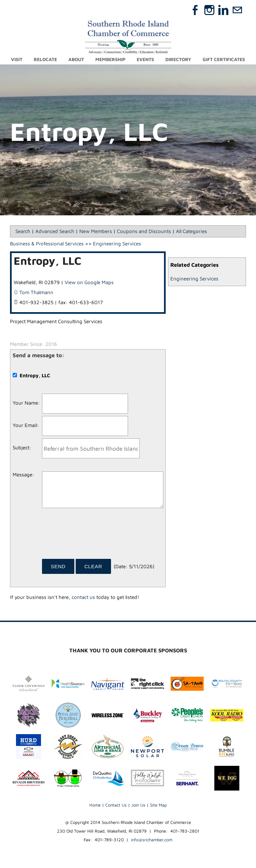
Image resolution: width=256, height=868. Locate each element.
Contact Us (116, 805)
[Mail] (237, 10)
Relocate (45, 59)
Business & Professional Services (47, 244)
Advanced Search (55, 231)
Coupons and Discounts (144, 231)
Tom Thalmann (36, 292)
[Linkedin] (223, 10)
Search (23, 231)
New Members (96, 231)
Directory (178, 59)
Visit (17, 59)
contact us (83, 597)
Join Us (138, 805)
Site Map (158, 805)
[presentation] (93, 536)
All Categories (191, 231)
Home (95, 805)
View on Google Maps (89, 282)
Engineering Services (194, 279)
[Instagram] (209, 10)
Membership (110, 59)
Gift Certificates (224, 59)
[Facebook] (195, 10)
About (76, 59)
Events (145, 59)
